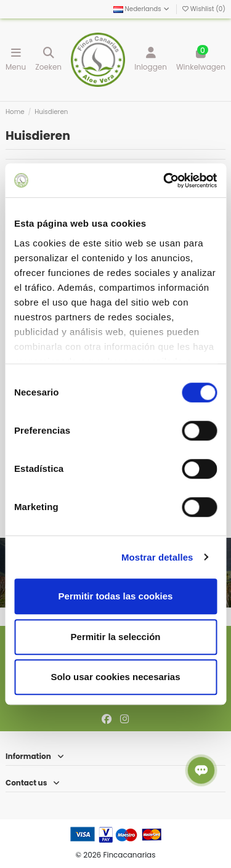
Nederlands (142, 9)
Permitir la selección (116, 637)
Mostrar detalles (157, 557)
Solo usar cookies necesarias (115, 677)
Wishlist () (204, 9)
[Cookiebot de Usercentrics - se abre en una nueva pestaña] (164, 180)
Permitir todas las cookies (116, 596)
